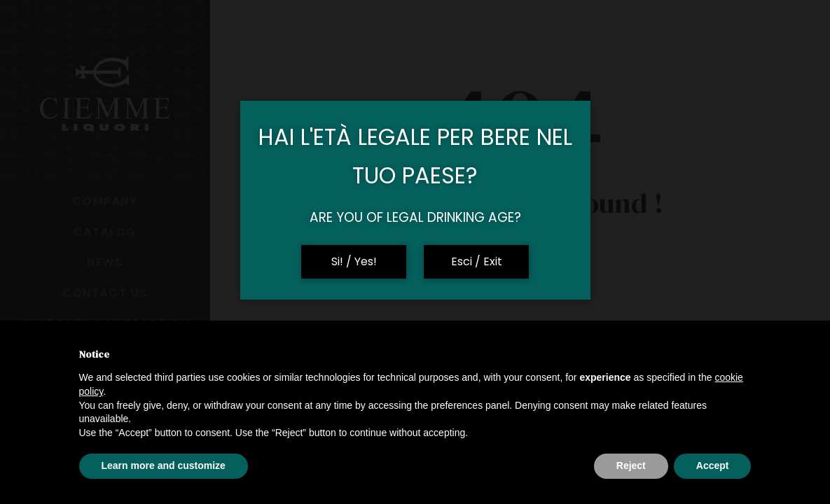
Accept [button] (713, 465)
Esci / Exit (477, 261)
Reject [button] (631, 465)
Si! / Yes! (354, 261)
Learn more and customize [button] (164, 465)
